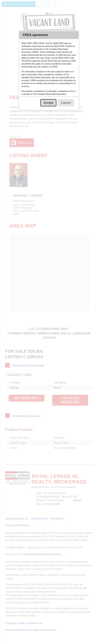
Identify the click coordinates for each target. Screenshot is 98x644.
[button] (48, 103)
